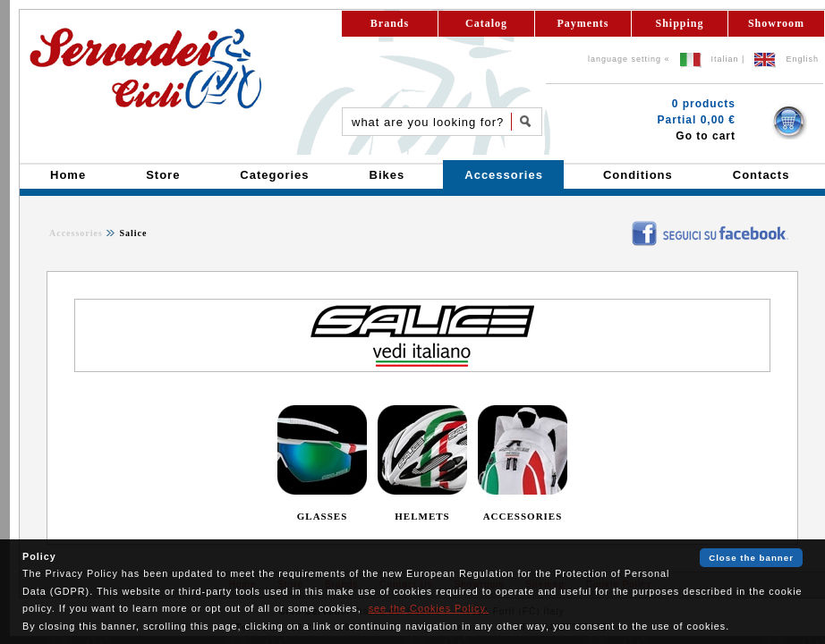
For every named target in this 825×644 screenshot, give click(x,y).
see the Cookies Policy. (429, 608)
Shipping (679, 23)
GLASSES (323, 516)
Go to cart (706, 136)
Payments (583, 23)
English (802, 59)
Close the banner (751, 558)
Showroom (776, 23)
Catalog (486, 23)
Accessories (76, 233)
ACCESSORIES (523, 516)
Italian (725, 59)
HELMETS (422, 516)
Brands (390, 23)
